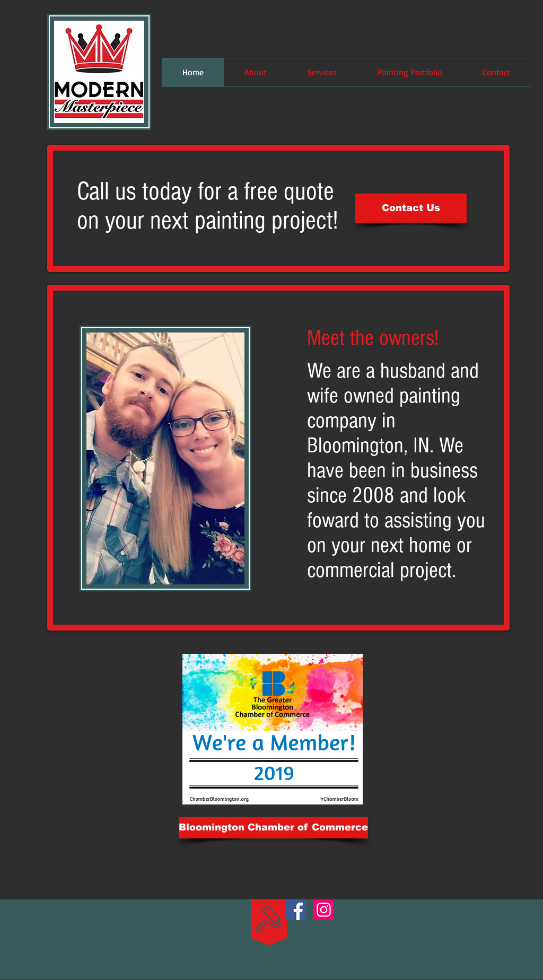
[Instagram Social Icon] (324, 910)
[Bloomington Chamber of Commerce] (273, 828)
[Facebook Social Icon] (296, 910)
